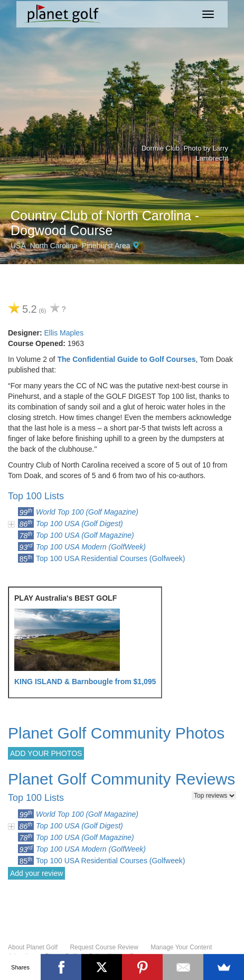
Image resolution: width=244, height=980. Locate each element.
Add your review (36, 873)
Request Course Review (104, 947)
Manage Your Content (181, 947)
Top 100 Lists (36, 496)
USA (18, 246)
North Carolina (54, 246)
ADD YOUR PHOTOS (46, 753)
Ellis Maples (64, 333)
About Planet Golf (33, 947)
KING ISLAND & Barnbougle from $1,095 (85, 682)
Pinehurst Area (106, 246)
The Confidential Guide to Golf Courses (126, 359)
